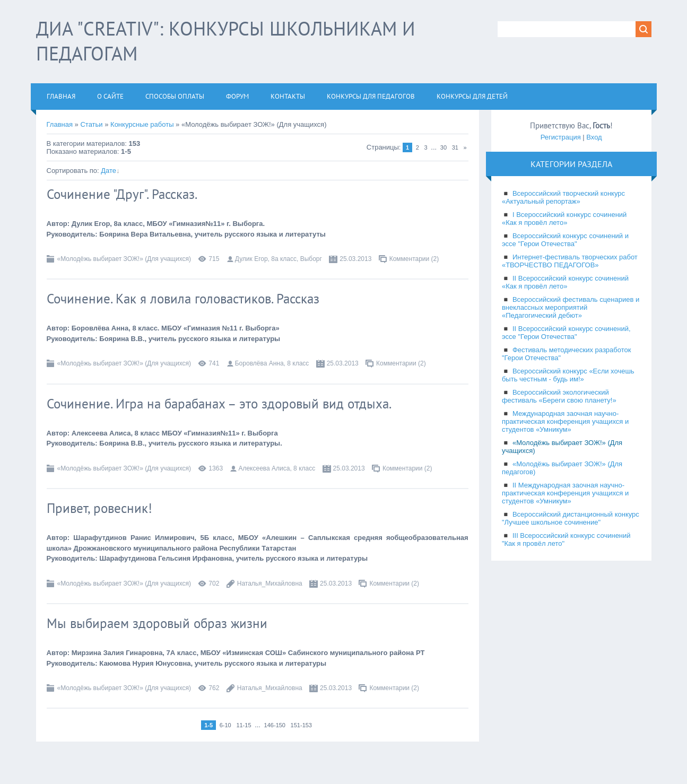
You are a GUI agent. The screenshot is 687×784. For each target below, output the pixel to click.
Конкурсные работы (142, 124)
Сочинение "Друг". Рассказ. (122, 194)
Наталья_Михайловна (270, 583)
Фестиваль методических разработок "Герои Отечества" (567, 354)
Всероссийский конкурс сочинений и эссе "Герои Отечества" (565, 240)
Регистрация (561, 137)
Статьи (91, 124)
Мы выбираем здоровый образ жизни (157, 623)
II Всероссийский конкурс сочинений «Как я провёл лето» (565, 282)
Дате (108, 171)
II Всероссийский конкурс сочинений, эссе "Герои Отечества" (566, 333)
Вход (594, 137)
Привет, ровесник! (99, 508)
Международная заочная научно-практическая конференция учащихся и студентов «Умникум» (565, 421)
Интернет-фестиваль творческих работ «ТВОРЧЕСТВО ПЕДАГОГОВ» (570, 261)
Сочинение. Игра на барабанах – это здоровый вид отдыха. (219, 404)
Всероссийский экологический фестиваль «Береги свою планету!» (559, 396)
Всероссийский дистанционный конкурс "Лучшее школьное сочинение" (571, 518)
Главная (60, 124)
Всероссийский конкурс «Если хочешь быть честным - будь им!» (568, 375)
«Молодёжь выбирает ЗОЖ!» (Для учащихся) (124, 259)
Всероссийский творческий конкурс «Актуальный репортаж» (563, 197)
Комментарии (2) (414, 259)
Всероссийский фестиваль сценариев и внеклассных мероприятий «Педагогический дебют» (571, 307)
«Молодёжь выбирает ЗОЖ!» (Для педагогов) (562, 468)
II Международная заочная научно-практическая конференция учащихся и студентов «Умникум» (565, 493)
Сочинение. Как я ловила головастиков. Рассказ (183, 299)
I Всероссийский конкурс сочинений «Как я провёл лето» (564, 219)
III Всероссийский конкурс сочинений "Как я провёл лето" (566, 539)
